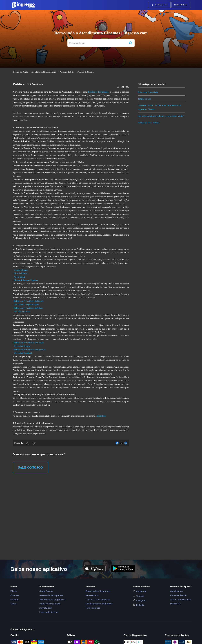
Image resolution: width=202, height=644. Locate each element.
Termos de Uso (145, 99)
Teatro (13, 604)
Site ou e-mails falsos (181, 599)
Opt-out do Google (22, 346)
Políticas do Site (67, 72)
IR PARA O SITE (159, 5)
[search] (97, 43)
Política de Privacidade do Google (29, 301)
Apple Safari (19, 277)
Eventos (14, 599)
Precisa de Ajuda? (181, 586)
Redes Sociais (141, 586)
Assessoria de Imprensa (51, 595)
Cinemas (15, 595)
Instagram (140, 600)
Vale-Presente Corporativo (52, 599)
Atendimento (176, 591)
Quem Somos (46, 591)
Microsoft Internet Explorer (26, 280)
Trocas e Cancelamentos (98, 599)
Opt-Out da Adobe (22, 312)
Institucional (47, 586)
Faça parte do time (49, 612)
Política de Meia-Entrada (150, 127)
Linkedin (139, 605)
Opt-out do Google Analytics (27, 305)
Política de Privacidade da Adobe (28, 308)
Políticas (90, 586)
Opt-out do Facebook (23, 353)
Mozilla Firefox (21, 273)
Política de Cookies (86, 72)
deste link (101, 416)
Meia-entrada (92, 595)
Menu (14, 586)
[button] (131, 43)
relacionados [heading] (155, 84)
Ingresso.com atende (50, 604)
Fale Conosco (181, 5)
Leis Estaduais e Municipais (99, 604)
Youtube (139, 596)
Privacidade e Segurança (98, 591)
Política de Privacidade (98, 92)
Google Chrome (21, 270)
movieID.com (46, 608)
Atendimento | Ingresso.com (44, 72)
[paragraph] (71, 265)
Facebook (139, 591)
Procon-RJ (175, 604)
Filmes (14, 591)
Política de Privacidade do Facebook (30, 350)
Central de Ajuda (21, 72)
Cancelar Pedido (178, 595)
